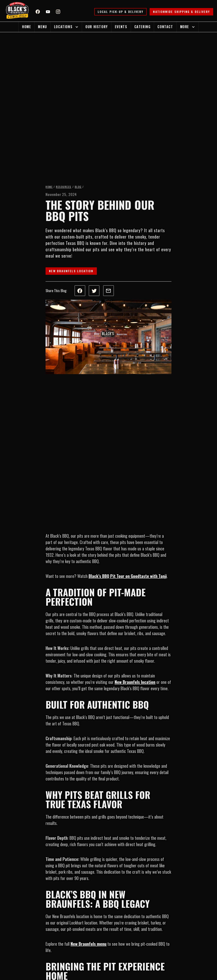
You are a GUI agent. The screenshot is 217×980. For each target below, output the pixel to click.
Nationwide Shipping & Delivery (181, 12)
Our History (97, 27)
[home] (17, 11)
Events (121, 27)
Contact (165, 27)
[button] (66, 27)
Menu (42, 27)
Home (26, 27)
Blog (78, 187)
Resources (64, 187)
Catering (143, 27)
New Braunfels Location (71, 271)
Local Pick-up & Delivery (120, 12)
